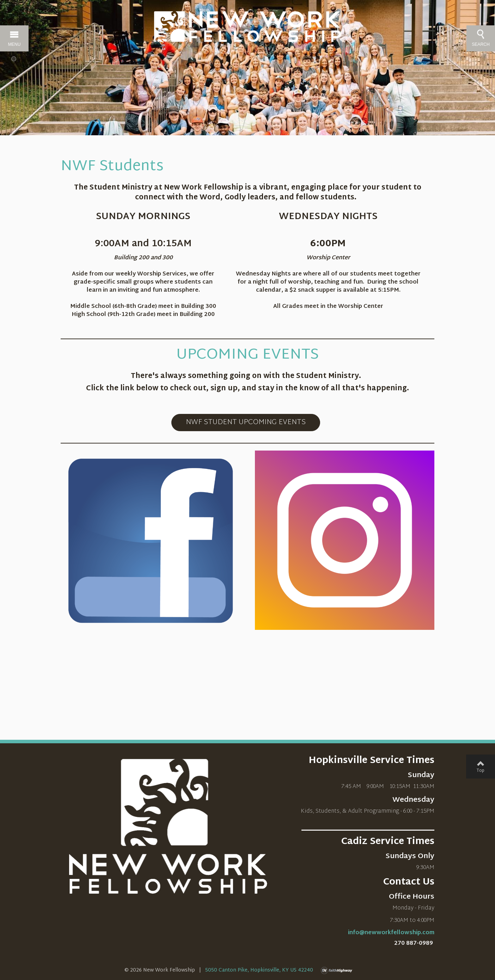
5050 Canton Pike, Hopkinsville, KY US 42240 (259, 970)
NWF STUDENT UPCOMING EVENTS (246, 422)
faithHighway (338, 970)
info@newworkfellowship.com (391, 933)
